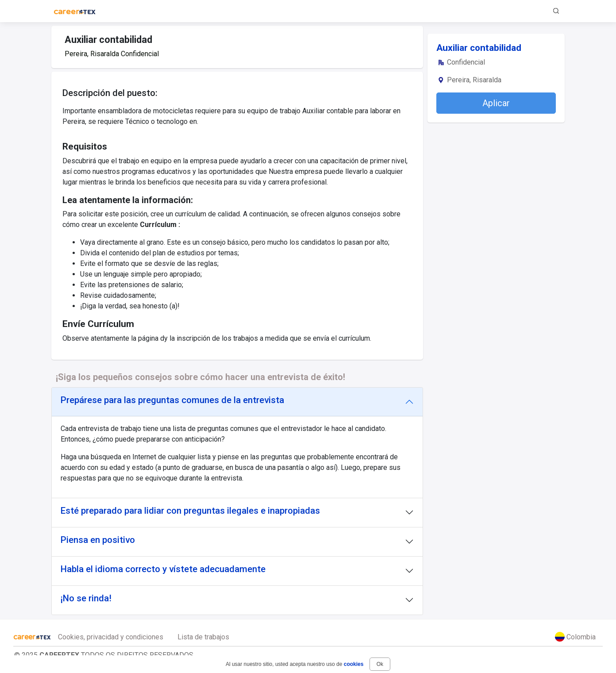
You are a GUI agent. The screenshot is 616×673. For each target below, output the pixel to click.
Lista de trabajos (203, 637)
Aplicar (496, 103)
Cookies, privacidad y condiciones (111, 637)
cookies (354, 664)
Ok (380, 664)
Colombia (575, 637)
